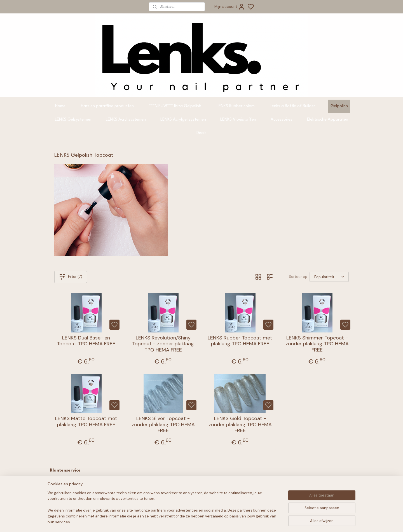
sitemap (227, 522)
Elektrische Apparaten (328, 120)
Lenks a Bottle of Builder (292, 106)
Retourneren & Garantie (77, 494)
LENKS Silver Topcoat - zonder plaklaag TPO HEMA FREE (163, 425)
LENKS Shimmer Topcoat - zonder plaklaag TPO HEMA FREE (317, 344)
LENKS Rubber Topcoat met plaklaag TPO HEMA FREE (240, 341)
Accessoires (282, 120)
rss (238, 522)
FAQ (59, 488)
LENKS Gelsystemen (73, 120)
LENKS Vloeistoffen (238, 120)
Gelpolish (339, 106)
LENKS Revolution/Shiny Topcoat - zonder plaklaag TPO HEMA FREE (163, 344)
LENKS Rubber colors (236, 106)
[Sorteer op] (329, 277)
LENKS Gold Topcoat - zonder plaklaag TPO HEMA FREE (240, 425)
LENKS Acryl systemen (126, 120)
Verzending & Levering (76, 500)
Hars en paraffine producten (107, 106)
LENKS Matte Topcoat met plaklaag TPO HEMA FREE (86, 422)
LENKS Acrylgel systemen (183, 120)
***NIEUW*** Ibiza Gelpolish (175, 106)
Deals (201, 133)
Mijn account (230, 7)
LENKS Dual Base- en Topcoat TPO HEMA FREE (86, 341)
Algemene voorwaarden (77, 481)
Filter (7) (71, 277)
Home (60, 106)
